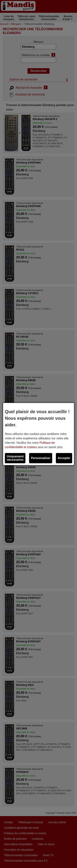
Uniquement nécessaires (15, 458)
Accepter (64, 458)
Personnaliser (41, 458)
